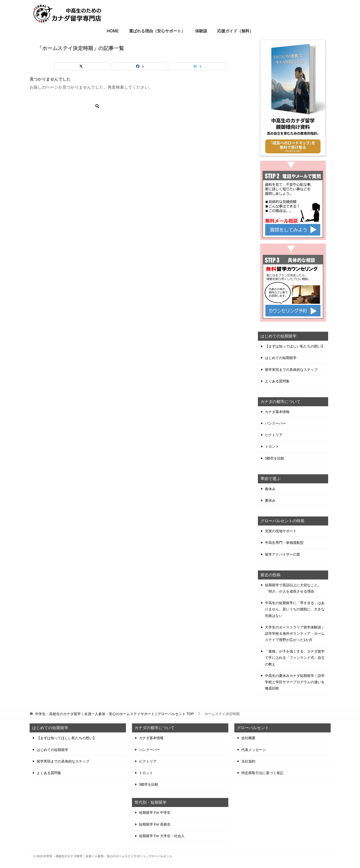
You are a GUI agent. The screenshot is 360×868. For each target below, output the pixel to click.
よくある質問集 (277, 381)
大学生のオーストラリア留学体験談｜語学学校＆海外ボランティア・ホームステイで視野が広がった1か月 (295, 633)
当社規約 (248, 761)
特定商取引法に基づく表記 (262, 773)
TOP (114, 714)
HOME (113, 31)
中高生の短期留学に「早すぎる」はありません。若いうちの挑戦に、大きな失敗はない (295, 609)
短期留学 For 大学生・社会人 (162, 836)
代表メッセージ (254, 750)
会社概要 (248, 738)
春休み (270, 489)
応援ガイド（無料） (235, 31)
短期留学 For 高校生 (155, 824)
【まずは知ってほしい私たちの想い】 (295, 346)
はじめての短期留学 (281, 358)
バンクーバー (275, 423)
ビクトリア (274, 435)
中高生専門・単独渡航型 (284, 543)
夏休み (270, 500)
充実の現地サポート (281, 531)
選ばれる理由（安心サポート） (157, 31)
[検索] (67, 106)
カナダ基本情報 (277, 412)
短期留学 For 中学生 (155, 813)
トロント (272, 446)
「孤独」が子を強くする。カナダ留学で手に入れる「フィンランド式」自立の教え (295, 658)
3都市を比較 (275, 458)
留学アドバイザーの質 (282, 554)
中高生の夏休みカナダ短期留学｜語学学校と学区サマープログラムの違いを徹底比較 (295, 682)
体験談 (201, 31)
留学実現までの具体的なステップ (291, 370)
